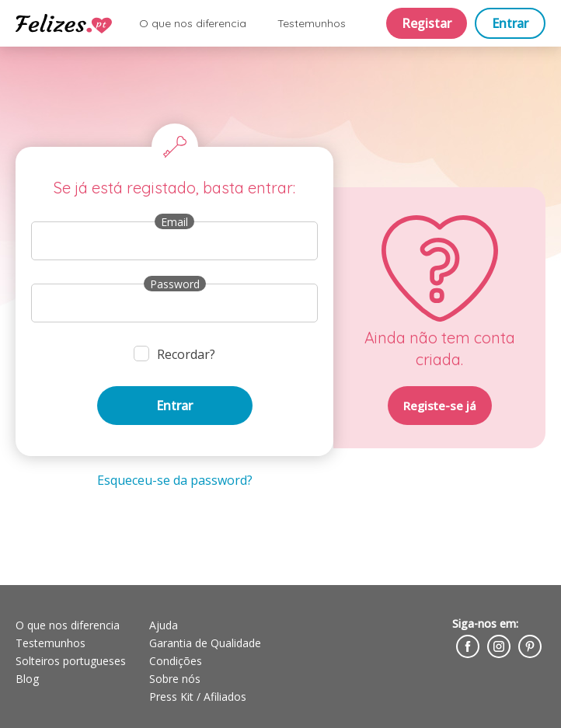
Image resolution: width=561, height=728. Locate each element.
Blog (27, 679)
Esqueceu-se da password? (175, 480)
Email (174, 222)
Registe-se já (440, 406)
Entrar (510, 23)
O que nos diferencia (193, 23)
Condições (176, 661)
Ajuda (164, 625)
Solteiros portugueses (71, 661)
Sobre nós (175, 679)
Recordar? (186, 354)
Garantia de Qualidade (205, 643)
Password (175, 284)
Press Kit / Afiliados (198, 697)
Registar (427, 23)
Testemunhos (312, 23)
